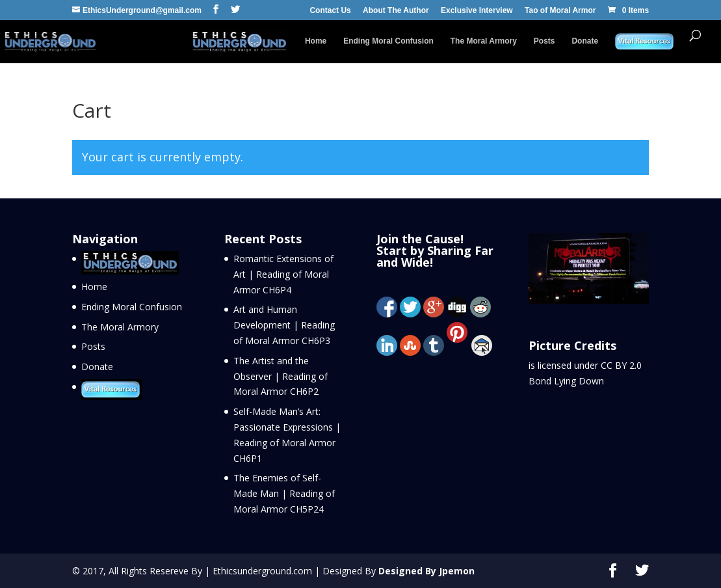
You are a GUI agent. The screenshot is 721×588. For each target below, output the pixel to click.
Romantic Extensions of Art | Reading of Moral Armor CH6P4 (283, 274)
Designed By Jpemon (426, 571)
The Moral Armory (484, 41)
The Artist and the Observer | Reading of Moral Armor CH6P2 (281, 376)
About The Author (396, 11)
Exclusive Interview (477, 11)
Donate (585, 41)
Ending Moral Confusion (388, 41)
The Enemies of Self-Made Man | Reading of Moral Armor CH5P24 (284, 493)
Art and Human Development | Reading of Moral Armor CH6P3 (284, 325)
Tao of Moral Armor (560, 11)
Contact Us (330, 11)
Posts (544, 41)
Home (316, 41)
